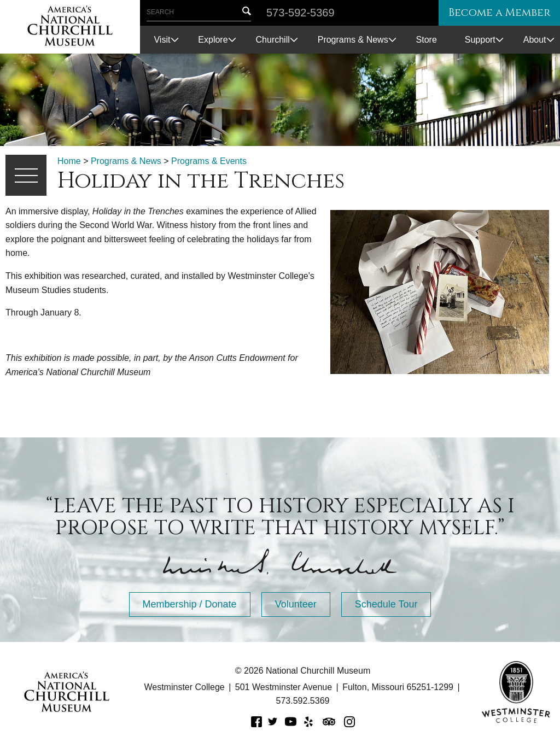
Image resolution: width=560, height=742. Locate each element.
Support (480, 40)
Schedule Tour (386, 604)
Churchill (273, 40)
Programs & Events (209, 161)
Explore (213, 40)
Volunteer (296, 604)
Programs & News (353, 40)
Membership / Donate (190, 604)
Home (69, 161)
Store (427, 40)
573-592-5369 (301, 13)
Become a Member (497, 13)
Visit (162, 40)
